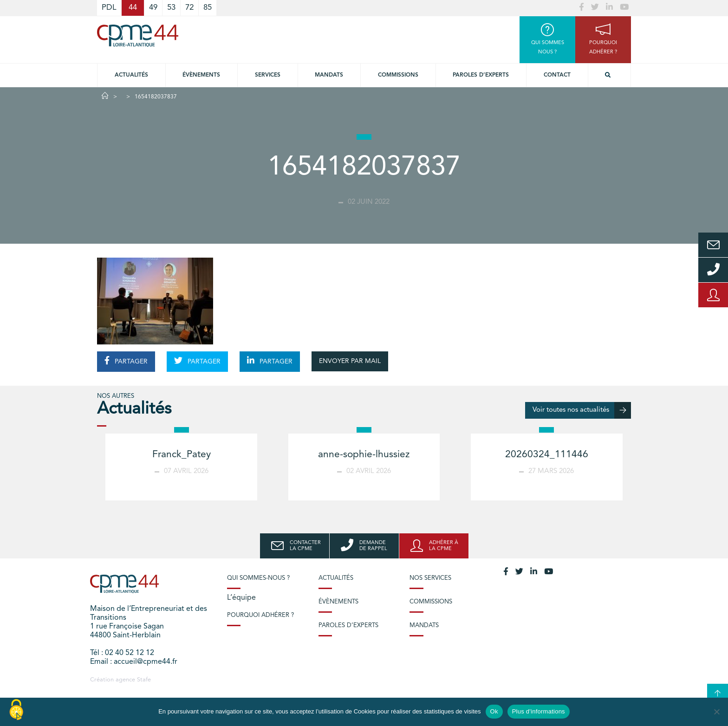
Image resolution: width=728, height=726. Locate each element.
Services (268, 75)
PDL (109, 8)
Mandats (329, 75)
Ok (494, 711)
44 (133, 8)
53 (171, 8)
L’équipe (241, 598)
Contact (557, 75)
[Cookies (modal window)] (16, 710)
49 (153, 8)
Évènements (201, 75)
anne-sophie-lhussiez (364, 455)
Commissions (398, 75)
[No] (716, 712)
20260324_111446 (547, 455)
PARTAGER (126, 361)
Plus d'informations (539, 711)
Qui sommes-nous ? (258, 578)
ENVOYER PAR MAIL (350, 361)
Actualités (131, 75)
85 (208, 8)
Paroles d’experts (481, 75)
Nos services (430, 578)
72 (189, 8)
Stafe (144, 680)
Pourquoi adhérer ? (260, 615)
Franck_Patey (182, 455)
